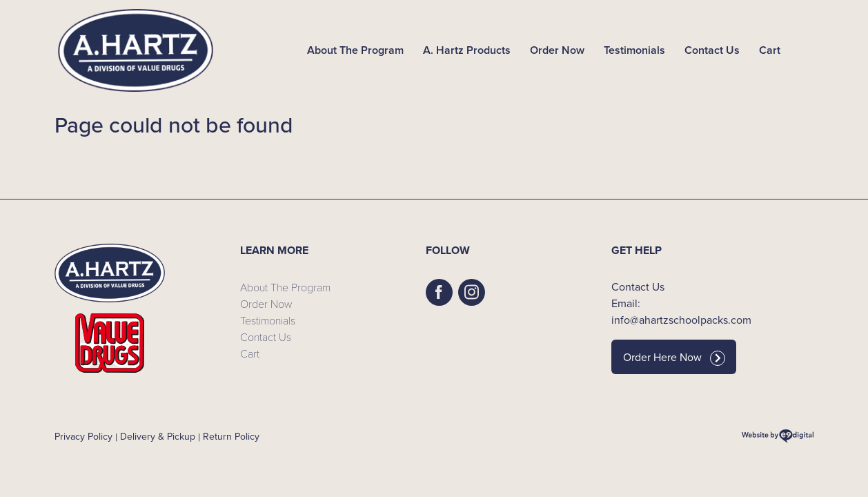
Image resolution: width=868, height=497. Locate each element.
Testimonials (634, 50)
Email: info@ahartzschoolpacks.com (681, 312)
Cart (770, 50)
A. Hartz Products (467, 50)
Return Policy (231, 437)
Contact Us (712, 50)
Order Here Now (674, 358)
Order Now (557, 50)
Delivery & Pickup (158, 437)
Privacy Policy (83, 437)
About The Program (355, 50)
